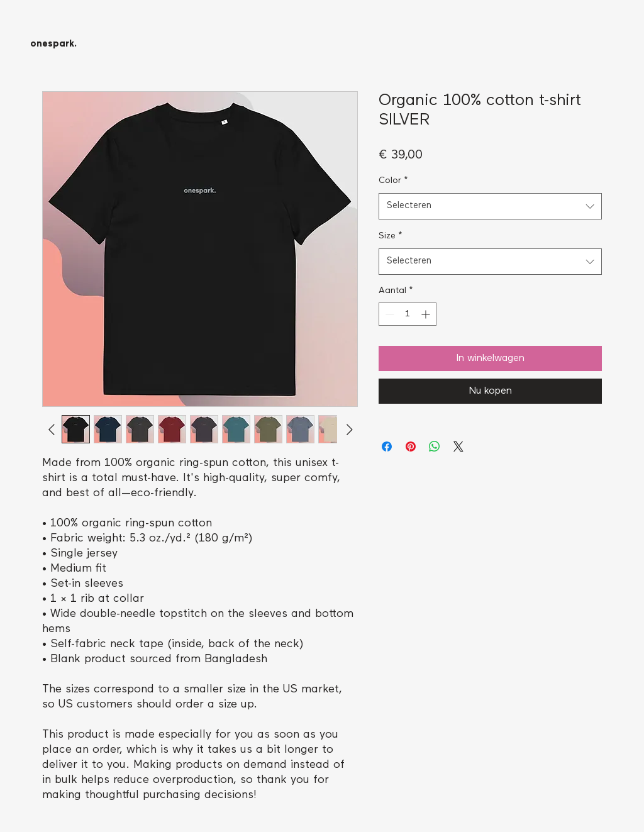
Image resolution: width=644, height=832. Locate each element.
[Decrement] (388, 314)
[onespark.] (53, 45)
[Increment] (427, 314)
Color (393, 181)
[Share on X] (458, 447)
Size (391, 236)
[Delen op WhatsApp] (435, 447)
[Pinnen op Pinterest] (411, 447)
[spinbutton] (408, 314)
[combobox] (490, 206)
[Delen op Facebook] (387, 447)
